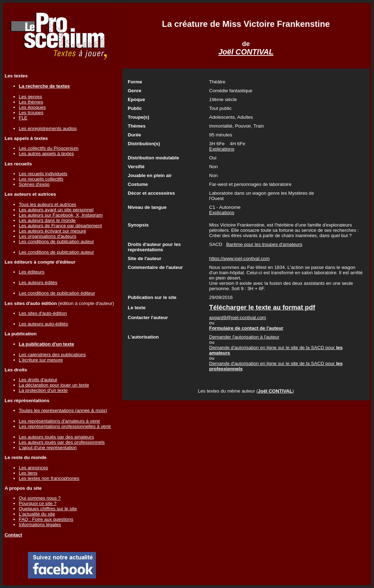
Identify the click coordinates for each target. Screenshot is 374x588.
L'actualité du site (37, 514)
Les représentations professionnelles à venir (65, 426)
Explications (222, 149)
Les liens (28, 473)
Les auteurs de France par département (60, 226)
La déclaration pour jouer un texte (54, 385)
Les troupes (31, 113)
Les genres (30, 97)
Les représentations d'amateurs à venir (59, 421)
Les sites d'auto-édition (43, 313)
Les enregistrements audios (48, 128)
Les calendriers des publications (52, 355)
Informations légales (40, 525)
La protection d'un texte (43, 390)
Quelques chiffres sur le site (48, 509)
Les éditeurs (32, 272)
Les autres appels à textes (46, 154)
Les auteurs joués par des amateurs (56, 437)
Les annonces (33, 468)
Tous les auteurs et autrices (47, 204)
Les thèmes (31, 102)
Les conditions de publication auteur (56, 242)
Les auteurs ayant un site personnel (56, 210)
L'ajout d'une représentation (48, 448)
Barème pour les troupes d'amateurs (264, 244)
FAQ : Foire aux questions (46, 519)
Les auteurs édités (38, 283)
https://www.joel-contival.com (239, 258)
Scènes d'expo (34, 184)
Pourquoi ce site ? (38, 503)
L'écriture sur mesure (41, 360)
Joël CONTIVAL (246, 52)
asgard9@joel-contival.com (238, 317)
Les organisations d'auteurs (48, 236)
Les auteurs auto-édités (43, 324)
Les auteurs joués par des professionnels (62, 442)
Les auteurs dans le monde (47, 220)
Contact (13, 535)
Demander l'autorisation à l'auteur (244, 337)
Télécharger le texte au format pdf (262, 307)
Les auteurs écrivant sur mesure (52, 231)
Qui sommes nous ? (40, 498)
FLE (23, 118)
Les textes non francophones (49, 478)
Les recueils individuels (43, 174)
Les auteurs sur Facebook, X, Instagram (61, 215)
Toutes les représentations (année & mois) (63, 410)
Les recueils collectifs (41, 179)
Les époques (32, 107)
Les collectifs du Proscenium (49, 148)
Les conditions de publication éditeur (57, 293)
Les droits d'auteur (38, 380)
